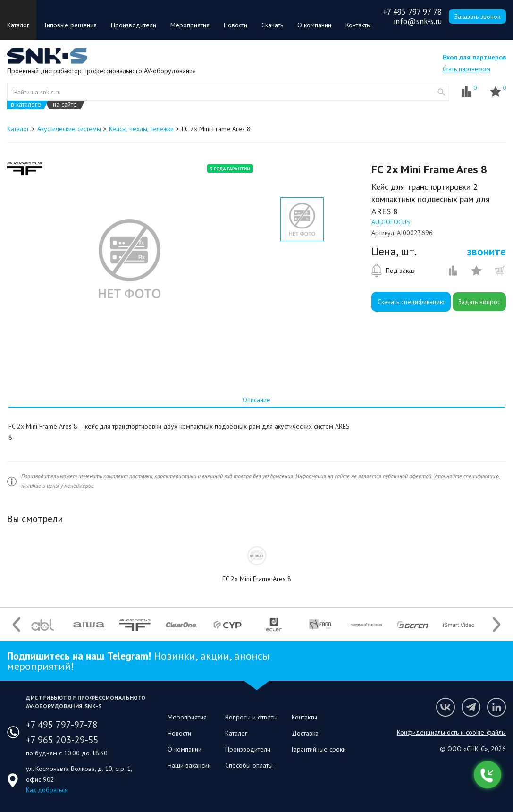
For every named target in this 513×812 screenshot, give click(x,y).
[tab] (256, 400)
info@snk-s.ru (418, 21)
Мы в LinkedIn (496, 707)
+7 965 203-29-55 (62, 740)
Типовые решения (70, 25)
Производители (134, 25)
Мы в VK (446, 707)
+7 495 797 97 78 (412, 12)
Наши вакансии (189, 765)
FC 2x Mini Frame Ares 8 (257, 579)
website (441, 92)
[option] (129, 259)
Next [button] (496, 625)
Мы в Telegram (471, 707)
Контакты (358, 25)
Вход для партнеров (474, 57)
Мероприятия (190, 25)
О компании (314, 25)
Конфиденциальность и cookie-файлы (451, 732)
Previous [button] (17, 625)
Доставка (305, 733)
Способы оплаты (249, 765)
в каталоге (26, 105)
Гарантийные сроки (319, 749)
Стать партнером (467, 69)
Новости (235, 25)
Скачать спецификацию (411, 302)
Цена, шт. (394, 252)
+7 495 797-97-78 (62, 725)
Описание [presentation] (256, 400)
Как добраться (47, 790)
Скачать (272, 25)
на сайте (65, 105)
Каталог (18, 25)
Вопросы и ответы (251, 717)
